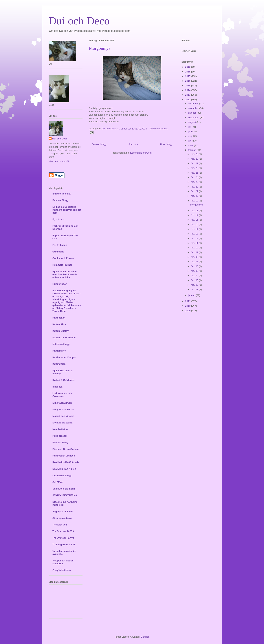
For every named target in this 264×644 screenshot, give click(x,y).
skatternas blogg (62, 475)
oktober (192, 113)
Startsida (133, 144)
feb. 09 (195, 252)
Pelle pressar (60, 436)
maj (190, 136)
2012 (188, 100)
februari (192, 150)
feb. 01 (195, 289)
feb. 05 (195, 271)
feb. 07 (195, 262)
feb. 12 (195, 238)
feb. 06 (195, 266)
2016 (188, 81)
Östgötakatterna (62, 570)
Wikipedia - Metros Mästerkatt (63, 562)
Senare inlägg (99, 144)
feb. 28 (195, 159)
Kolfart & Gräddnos (63, 380)
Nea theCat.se (60, 429)
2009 (188, 311)
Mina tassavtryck (62, 403)
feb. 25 (195, 173)
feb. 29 (195, 154)
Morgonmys (100, 48)
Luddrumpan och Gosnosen (62, 395)
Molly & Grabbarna (63, 409)
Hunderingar (59, 284)
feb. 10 (195, 248)
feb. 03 (195, 280)
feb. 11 (195, 243)
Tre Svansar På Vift (63, 531)
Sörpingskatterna (62, 518)
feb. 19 (195, 201)
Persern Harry (60, 442)
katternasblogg (61, 344)
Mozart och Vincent (63, 416)
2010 (188, 306)
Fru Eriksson (60, 245)
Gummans (58, 252)
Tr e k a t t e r (60, 525)
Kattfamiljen (59, 351)
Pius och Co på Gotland (66, 449)
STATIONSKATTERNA (65, 495)
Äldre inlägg (166, 144)
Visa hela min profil (59, 161)
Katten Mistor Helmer (64, 338)
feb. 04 (195, 275)
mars (191, 145)
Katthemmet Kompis (64, 357)
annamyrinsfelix (62, 194)
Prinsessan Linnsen (64, 456)
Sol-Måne (58, 482)
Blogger (145, 637)
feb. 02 (195, 285)
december (194, 104)
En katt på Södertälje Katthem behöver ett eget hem (67, 210)
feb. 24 (195, 177)
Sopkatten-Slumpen (64, 489)
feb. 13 (195, 234)
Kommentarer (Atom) (141, 153)
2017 (188, 76)
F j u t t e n (58, 219)
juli (190, 127)
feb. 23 (195, 182)
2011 (188, 301)
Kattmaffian (59, 364)
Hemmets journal (62, 265)
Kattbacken (59, 318)
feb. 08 (195, 257)
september (194, 118)
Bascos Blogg (60, 200)
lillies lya (57, 387)
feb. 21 (195, 191)
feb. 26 (195, 168)
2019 (188, 67)
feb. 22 (195, 187)
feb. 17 (195, 215)
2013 (188, 95)
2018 (188, 72)
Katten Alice (59, 324)
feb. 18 (195, 211)
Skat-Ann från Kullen (64, 469)
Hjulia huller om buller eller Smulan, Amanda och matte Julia (65, 274)
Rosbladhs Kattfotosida (66, 462)
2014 (188, 90)
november (194, 108)
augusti (192, 122)
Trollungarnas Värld (64, 544)
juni (190, 131)
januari (192, 295)
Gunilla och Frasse (63, 258)
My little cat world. (63, 423)
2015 (188, 86)
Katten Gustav (60, 331)
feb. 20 (195, 196)
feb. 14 (195, 229)
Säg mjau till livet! (63, 511)
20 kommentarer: (159, 129)
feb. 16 (195, 220)
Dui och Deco (79, 21)
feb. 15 (195, 224)
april (191, 141)
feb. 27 (195, 163)
